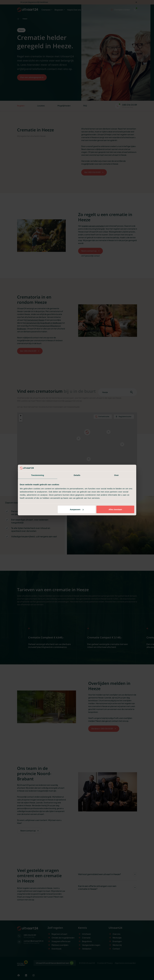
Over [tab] (116, 475)
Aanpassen (77, 509)
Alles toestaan (115, 509)
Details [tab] (77, 475)
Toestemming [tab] (38, 475)
